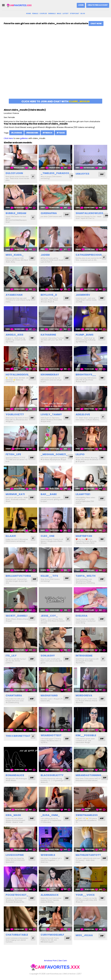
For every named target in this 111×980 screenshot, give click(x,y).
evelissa (82, 616)
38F (67, 898)
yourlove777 (15, 414)
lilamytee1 (83, 494)
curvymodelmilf (52, 935)
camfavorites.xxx (54, 974)
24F (67, 215)
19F (32, 338)
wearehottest (51, 735)
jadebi (45, 255)
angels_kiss (14, 335)
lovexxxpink (15, 855)
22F (73, 176)
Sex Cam (63, 961)
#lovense (17, 133)
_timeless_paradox (55, 173)
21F (32, 258)
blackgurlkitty (52, 775)
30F (32, 458)
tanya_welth (86, 576)
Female (35, 13)
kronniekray (50, 375)
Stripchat (75, 13)
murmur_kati (15, 494)
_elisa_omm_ (50, 815)
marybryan (84, 536)
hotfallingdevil (17, 375)
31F (32, 418)
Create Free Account (98, 5)
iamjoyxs (82, 174)
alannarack (50, 895)
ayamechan (14, 295)
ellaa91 (11, 536)
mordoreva (84, 695)
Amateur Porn (50, 961)
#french (47, 133)
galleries (24, 138)
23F (67, 378)
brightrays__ (86, 375)
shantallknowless (89, 213)
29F (102, 579)
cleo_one (48, 536)
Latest (66, 13)
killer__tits (49, 576)
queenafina (49, 213)
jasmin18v (83, 295)
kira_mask (13, 815)
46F (68, 938)
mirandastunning (88, 775)
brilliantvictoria (18, 576)
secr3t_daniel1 (16, 616)
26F (102, 174)
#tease (61, 133)
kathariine (48, 335)
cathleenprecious (89, 255)
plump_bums (85, 335)
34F (32, 818)
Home (28, 13)
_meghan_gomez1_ (54, 454)
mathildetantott (88, 855)
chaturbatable (17, 935)
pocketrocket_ (17, 895)
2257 (79, 974)
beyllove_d (49, 295)
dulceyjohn (14, 173)
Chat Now (96, 24)
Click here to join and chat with (55, 101)
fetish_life (13, 454)
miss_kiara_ (15, 255)
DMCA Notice (69, 974)
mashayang (49, 695)
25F (107, 215)
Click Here (8, 138)
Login (81, 5)
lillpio (80, 454)
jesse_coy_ (49, 616)
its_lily (11, 656)
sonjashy (48, 656)
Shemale (52, 13)
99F (102, 298)
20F (67, 298)
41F (67, 258)
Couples (43, 13)
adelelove (83, 414)
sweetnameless (87, 815)
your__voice (85, 895)
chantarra (14, 695)
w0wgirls (48, 855)
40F (32, 699)
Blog (83, 13)
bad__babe (49, 494)
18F (102, 539)
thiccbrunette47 (18, 736)
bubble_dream (16, 213)
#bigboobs (32, 133)
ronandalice (15, 775)
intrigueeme (84, 656)
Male (59, 13)
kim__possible (86, 735)
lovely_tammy (51, 414)
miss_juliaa (84, 935)
